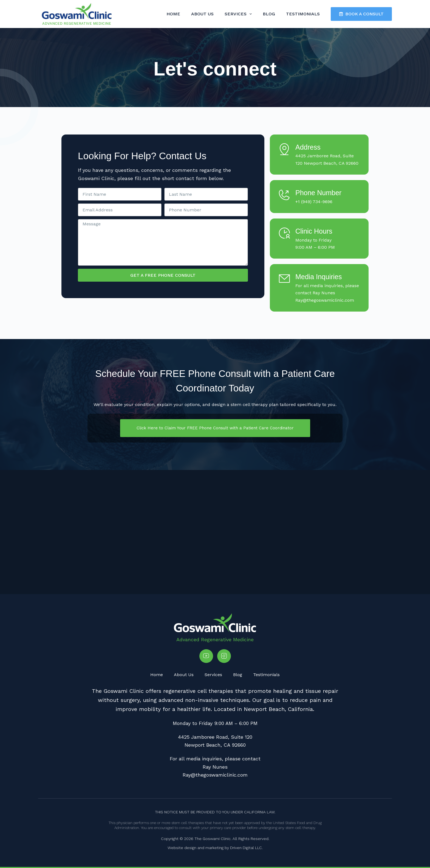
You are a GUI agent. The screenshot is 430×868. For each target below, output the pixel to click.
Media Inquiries (319, 277)
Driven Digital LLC (246, 848)
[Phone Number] (284, 195)
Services (239, 14)
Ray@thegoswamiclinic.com (325, 300)
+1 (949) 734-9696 (314, 202)
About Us (202, 14)
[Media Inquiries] (284, 279)
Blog (269, 14)
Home (173, 14)
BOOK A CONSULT (361, 14)
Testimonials (303, 14)
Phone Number (318, 193)
